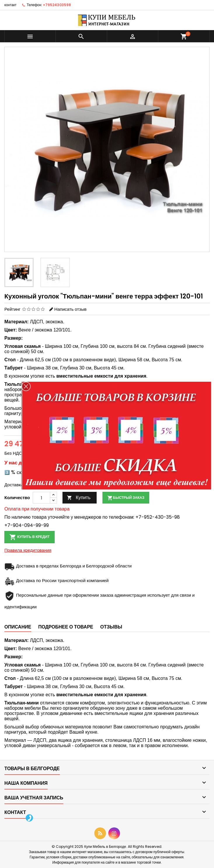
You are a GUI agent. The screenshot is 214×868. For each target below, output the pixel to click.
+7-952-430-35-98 (158, 517)
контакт (11, 5)
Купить (79, 498)
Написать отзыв (70, 309)
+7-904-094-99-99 (27, 525)
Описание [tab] (18, 627)
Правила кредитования (28, 550)
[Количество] (41, 498)
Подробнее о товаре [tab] (66, 627)
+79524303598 (57, 5)
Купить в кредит (29, 537)
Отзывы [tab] (111, 627)
